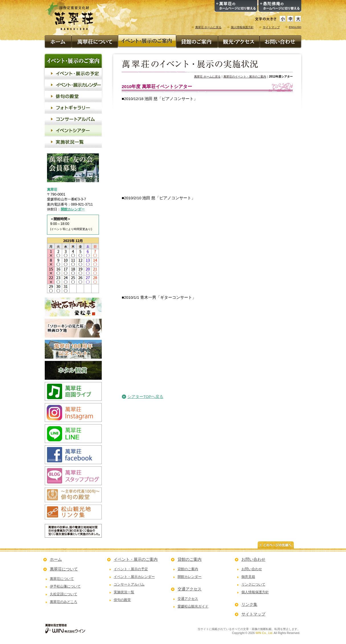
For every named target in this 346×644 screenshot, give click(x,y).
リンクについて (253, 584)
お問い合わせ (253, 559)
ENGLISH (295, 27)
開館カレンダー (73, 209)
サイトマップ (271, 27)
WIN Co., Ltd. (264, 633)
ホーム (56, 559)
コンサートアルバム (129, 584)
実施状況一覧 (124, 592)
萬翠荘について (64, 569)
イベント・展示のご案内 (136, 559)
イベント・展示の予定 (131, 569)
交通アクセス (190, 589)
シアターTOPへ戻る (145, 397)
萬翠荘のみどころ (64, 602)
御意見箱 (248, 577)
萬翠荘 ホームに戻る (208, 27)
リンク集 (249, 604)
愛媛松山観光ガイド (193, 606)
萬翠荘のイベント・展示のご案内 (245, 77)
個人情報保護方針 (242, 27)
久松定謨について (64, 594)
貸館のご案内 (190, 559)
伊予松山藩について (65, 586)
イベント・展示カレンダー (134, 577)
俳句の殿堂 (122, 600)
